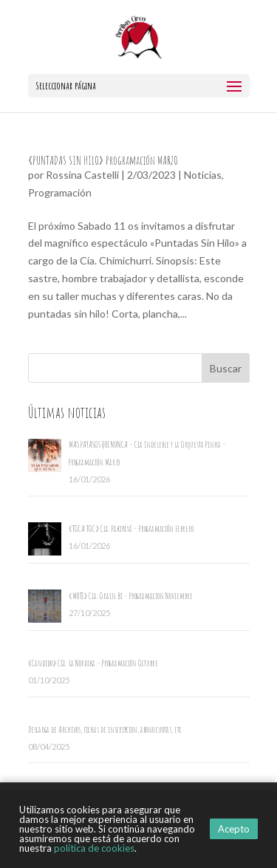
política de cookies (94, 848)
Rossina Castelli (82, 175)
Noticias (203, 175)
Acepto (234, 829)
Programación (60, 192)
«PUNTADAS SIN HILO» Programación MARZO (103, 160)
